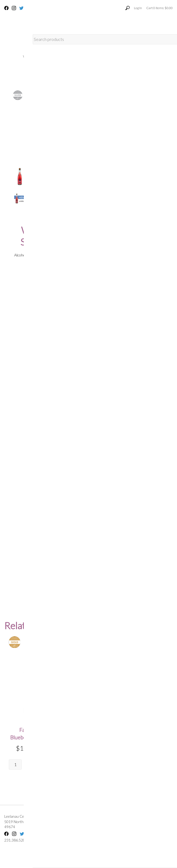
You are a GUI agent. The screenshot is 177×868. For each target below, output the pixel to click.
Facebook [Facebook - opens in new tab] (6, 8)
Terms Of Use (158, 816)
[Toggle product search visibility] (128, 8)
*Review (75, 529)
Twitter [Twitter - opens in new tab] (21, 8)
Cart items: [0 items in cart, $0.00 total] (159, 8)
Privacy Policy (162, 822)
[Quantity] (75, 180)
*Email (74, 493)
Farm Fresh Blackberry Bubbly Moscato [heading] (143, 737)
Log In (138, 8)
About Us (87, 57)
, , (40, 824)
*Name (74, 474)
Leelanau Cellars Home (130, 57)
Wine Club (57, 57)
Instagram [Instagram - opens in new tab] (14, 8)
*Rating (74, 513)
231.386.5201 (44, 8)
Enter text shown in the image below (93, 558)
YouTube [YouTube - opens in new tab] (29, 8)
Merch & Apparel (89, 71)
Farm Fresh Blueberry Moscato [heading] (32, 733)
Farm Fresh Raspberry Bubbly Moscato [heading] (88, 737)
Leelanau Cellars (18, 816)
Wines (30, 57)
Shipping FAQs (128, 816)
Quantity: (75, 173)
